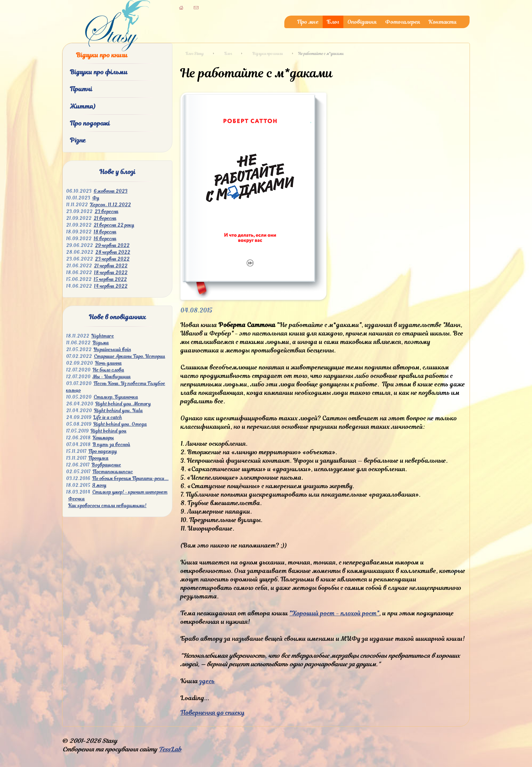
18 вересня (105, 232)
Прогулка (99, 458)
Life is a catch (108, 417)
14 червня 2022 (111, 286)
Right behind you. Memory (123, 404)
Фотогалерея (403, 22)
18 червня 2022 (111, 273)
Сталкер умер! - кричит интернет (130, 492)
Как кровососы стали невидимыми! (107, 506)
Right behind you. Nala (118, 411)
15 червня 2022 (110, 279)
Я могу (99, 485)
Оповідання (362, 22)
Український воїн (112, 350)
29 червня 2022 (112, 245)
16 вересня (105, 239)
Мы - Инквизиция (112, 377)
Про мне (308, 22)
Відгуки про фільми (99, 72)
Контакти (443, 22)
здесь (207, 681)
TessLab (170, 749)
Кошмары (103, 438)
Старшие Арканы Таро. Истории (130, 356)
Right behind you (109, 431)
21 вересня (105, 218)
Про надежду (103, 451)
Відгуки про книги (102, 55)
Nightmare (103, 336)
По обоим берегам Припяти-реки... (130, 478)
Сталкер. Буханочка (116, 397)
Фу (96, 198)
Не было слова (108, 370)
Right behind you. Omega (120, 424)
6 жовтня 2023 (111, 191)
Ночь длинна (108, 363)
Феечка (77, 499)
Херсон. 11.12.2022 (110, 205)
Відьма (101, 343)
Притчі (81, 89)
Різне (78, 140)
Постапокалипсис (113, 472)
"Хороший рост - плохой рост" (334, 613)
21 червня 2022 (111, 266)
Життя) (83, 106)
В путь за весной (111, 445)
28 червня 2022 (113, 252)
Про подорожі (90, 123)
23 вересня (107, 212)
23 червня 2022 (112, 259)
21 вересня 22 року (114, 225)
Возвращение (106, 465)
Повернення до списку (213, 713)
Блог (333, 22)
